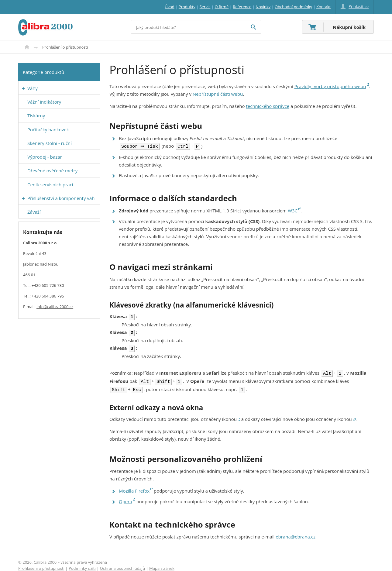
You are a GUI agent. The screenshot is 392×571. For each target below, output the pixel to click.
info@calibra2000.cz (55, 307)
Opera (126, 497)
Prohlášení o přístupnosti (41, 564)
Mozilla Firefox (134, 487)
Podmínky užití (82, 564)
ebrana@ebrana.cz (296, 532)
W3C (293, 210)
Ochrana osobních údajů (122, 564)
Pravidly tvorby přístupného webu (330, 86)
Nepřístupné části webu (218, 94)
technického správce (268, 106)
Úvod (27, 47)
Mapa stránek (162, 564)
